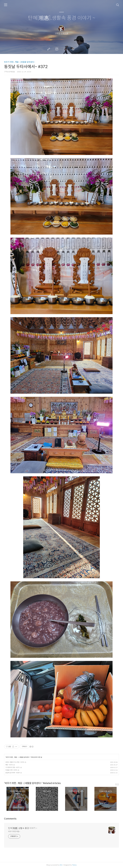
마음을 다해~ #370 (11, 770)
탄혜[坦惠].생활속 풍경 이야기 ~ (62, 18)
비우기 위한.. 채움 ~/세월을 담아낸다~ (20, 62)
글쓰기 (49, 49)
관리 (74, 49)
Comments (10, 819)
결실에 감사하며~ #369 (12, 773)
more (117, 784)
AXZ (61, 865)
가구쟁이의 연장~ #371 (12, 767)
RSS (65, 49)
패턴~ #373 (9, 765)
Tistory (74, 865)
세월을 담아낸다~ (25, 757)
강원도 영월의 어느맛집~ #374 (15, 762)
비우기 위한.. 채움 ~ (12, 757)
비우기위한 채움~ (14, 831)
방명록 (57, 49)
